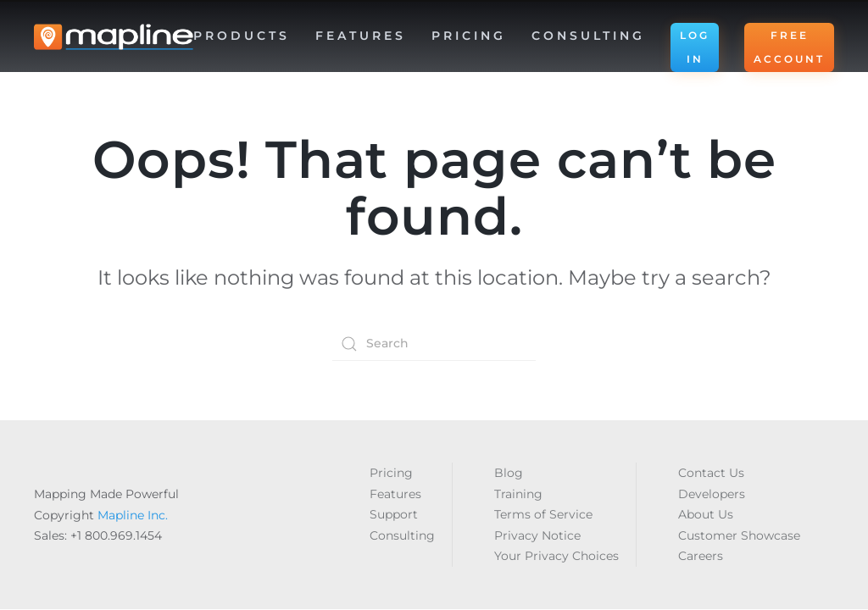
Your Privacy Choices (556, 556)
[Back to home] (114, 37)
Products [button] (242, 36)
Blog (509, 473)
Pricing (469, 36)
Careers (701, 556)
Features (395, 494)
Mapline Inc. (133, 515)
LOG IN (695, 47)
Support (394, 514)
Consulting (588, 36)
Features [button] (361, 36)
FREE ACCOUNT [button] (789, 47)
